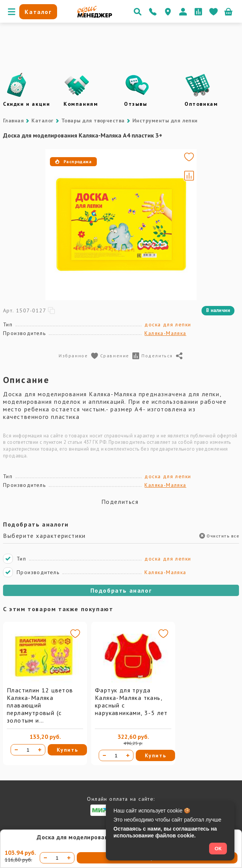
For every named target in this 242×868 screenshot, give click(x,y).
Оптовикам (201, 104)
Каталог (42, 120)
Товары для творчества (93, 120)
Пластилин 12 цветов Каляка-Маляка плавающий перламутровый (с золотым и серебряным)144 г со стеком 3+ (40, 713)
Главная (13, 120)
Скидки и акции (26, 104)
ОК (218, 849)
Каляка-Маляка (165, 333)
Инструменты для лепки (165, 120)
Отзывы (136, 104)
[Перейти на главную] (95, 16)
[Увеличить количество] (40, 750)
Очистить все (219, 536)
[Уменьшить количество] (16, 750)
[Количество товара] (28, 750)
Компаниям (81, 104)
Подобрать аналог (121, 590)
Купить (67, 750)
